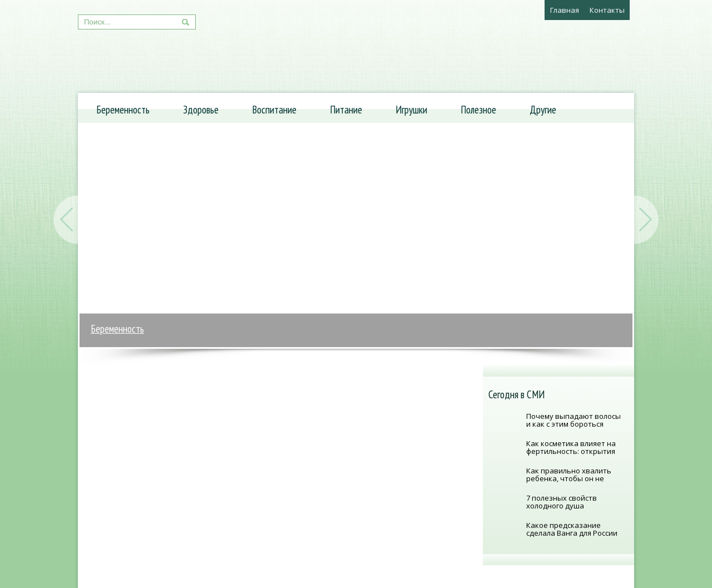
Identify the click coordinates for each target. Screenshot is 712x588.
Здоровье (201, 110)
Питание (346, 110)
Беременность (123, 110)
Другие (543, 110)
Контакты (607, 10)
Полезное (478, 110)
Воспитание (274, 110)
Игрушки (411, 110)
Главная (565, 10)
